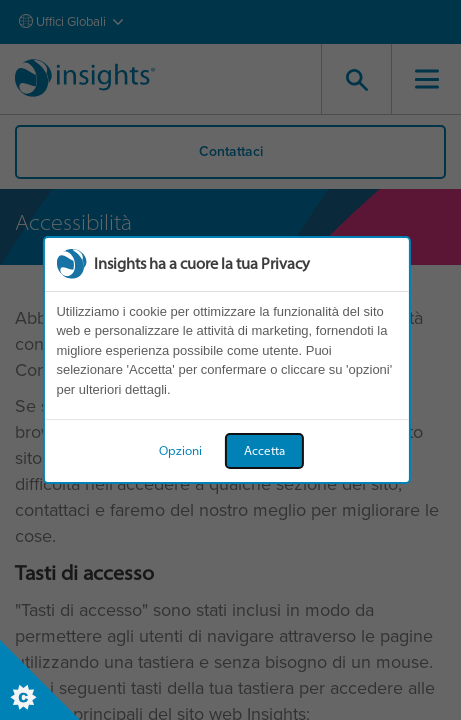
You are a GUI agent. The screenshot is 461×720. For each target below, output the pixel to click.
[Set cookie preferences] (40, 680)
